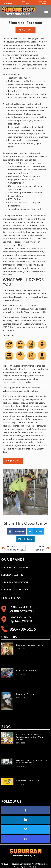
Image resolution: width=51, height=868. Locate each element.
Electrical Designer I (27, 694)
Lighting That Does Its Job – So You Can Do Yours (32, 761)
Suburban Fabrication (15, 582)
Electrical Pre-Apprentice (30, 645)
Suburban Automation (15, 567)
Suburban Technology (15, 590)
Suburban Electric (12, 575)
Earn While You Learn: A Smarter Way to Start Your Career (30, 737)
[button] (16, 531)
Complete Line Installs (28, 781)
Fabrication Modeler (27, 670)
